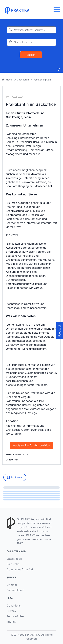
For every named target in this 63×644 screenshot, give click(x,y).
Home (7, 80)
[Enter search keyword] (32, 30)
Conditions (14, 606)
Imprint (11, 622)
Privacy (11, 611)
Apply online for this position (32, 445)
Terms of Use (15, 616)
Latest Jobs (14, 559)
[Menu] (58, 9)
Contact (12, 585)
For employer (15, 590)
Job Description (42, 80)
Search (31, 55)
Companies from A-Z (20, 569)
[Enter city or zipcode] (32, 42)
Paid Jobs (13, 564)
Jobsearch (23, 80)
